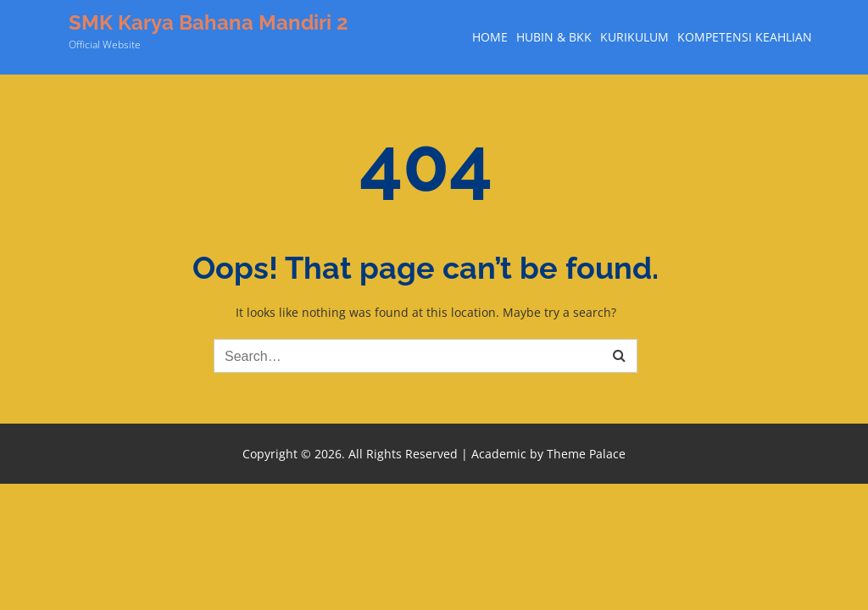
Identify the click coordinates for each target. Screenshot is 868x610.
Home (490, 37)
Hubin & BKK (554, 37)
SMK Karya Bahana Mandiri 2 (209, 22)
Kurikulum (634, 37)
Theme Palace (586, 454)
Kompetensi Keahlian (745, 37)
